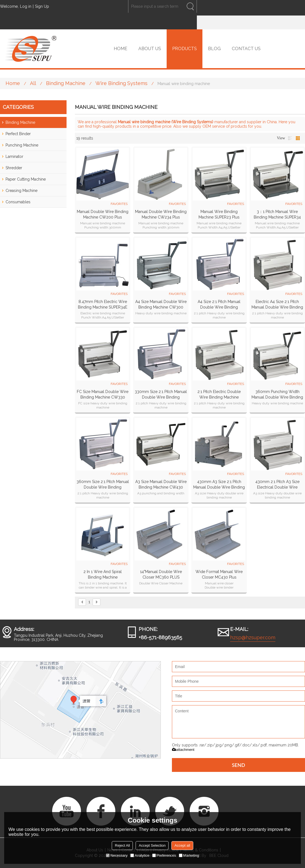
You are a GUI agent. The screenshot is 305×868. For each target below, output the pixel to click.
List (290, 138)
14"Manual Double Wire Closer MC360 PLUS (161, 574)
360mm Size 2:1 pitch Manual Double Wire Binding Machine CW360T (103, 485)
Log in (26, 6)
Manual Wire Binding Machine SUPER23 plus (219, 214)
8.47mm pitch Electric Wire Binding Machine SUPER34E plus (103, 305)
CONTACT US (246, 49)
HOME (120, 49)
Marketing (189, 855)
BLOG (214, 49)
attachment (183, 750)
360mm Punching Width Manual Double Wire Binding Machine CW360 (277, 395)
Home (13, 83)
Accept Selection (152, 845)
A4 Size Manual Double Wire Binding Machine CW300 (161, 304)
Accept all (182, 845)
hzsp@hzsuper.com (253, 637)
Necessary (117, 855)
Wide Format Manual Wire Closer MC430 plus (219, 574)
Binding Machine (66, 83)
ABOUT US (150, 49)
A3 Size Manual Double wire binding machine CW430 (161, 484)
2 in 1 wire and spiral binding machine (103, 574)
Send (238, 765)
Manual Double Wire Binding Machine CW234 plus (161, 214)
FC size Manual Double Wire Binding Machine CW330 (103, 394)
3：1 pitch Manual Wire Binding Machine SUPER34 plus (277, 215)
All (33, 83)
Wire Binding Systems (121, 83)
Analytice (140, 855)
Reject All (122, 845)
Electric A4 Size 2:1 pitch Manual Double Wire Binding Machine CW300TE (277, 305)
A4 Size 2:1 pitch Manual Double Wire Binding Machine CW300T (219, 305)
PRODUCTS (185, 49)
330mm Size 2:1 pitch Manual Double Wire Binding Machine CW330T (161, 395)
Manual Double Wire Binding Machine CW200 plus (103, 214)
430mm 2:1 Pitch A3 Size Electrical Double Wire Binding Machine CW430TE (277, 485)
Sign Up (42, 6)
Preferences (164, 855)
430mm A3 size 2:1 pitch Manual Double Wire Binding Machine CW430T (219, 485)
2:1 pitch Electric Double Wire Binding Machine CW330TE (219, 395)
